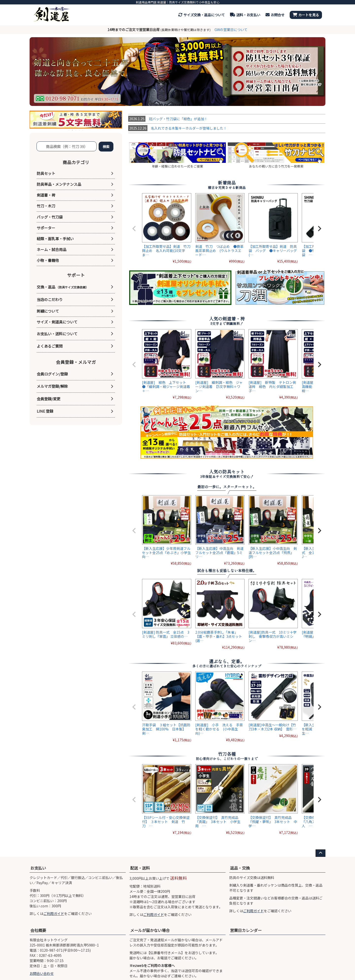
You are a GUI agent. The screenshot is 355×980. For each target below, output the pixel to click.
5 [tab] (83, 130)
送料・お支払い (245, 15)
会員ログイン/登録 (52, 374)
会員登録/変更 (49, 399)
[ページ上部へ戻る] (320, 853)
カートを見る (306, 15)
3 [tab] (76, 130)
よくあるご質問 (50, 346)
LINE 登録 (45, 411)
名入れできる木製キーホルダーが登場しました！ (177, 128)
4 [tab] (80, 130)
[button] (134, 229)
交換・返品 (63, 287)
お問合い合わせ (42, 973)
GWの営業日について (231, 30)
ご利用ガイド (54, 913)
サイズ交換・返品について (202, 15)
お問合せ (275, 15)
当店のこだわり (50, 299)
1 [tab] (69, 130)
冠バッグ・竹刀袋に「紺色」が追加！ (168, 119)
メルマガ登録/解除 (52, 386)
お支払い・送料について (57, 334)
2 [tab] (73, 130)
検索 (106, 147)
